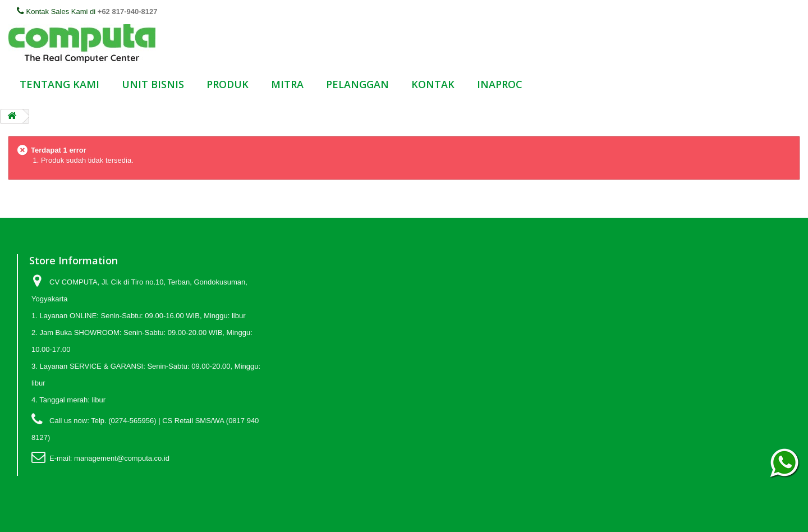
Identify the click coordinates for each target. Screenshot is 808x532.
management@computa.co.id (122, 458)
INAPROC (500, 84)
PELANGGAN (357, 84)
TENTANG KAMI (59, 84)
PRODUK (228, 84)
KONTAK (433, 84)
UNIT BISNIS (153, 84)
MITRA (287, 84)
